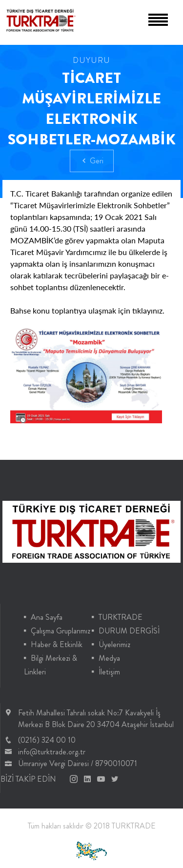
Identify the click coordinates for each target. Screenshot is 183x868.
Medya (109, 658)
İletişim (109, 672)
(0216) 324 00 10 (47, 740)
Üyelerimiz (114, 644)
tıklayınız (147, 310)
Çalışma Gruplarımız (61, 631)
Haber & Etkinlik (57, 644)
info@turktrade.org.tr (52, 752)
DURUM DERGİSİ (129, 631)
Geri (92, 161)
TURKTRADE (121, 617)
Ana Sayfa (47, 617)
